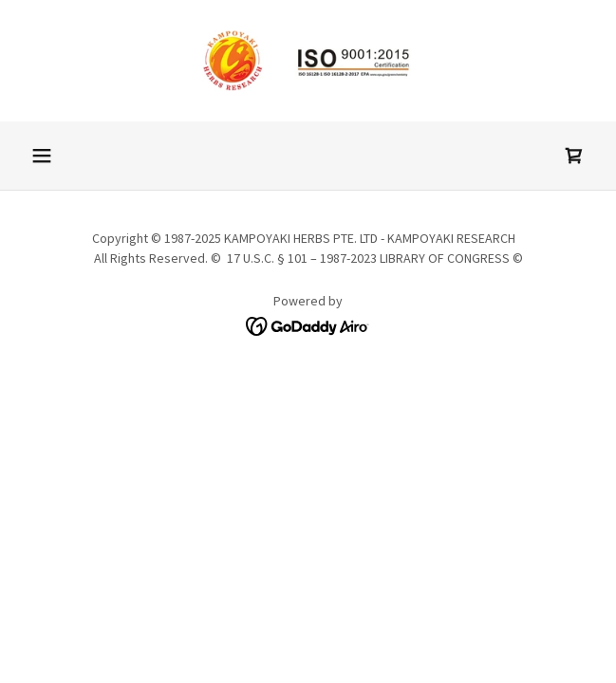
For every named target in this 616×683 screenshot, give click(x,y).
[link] (308, 61)
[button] (42, 156)
